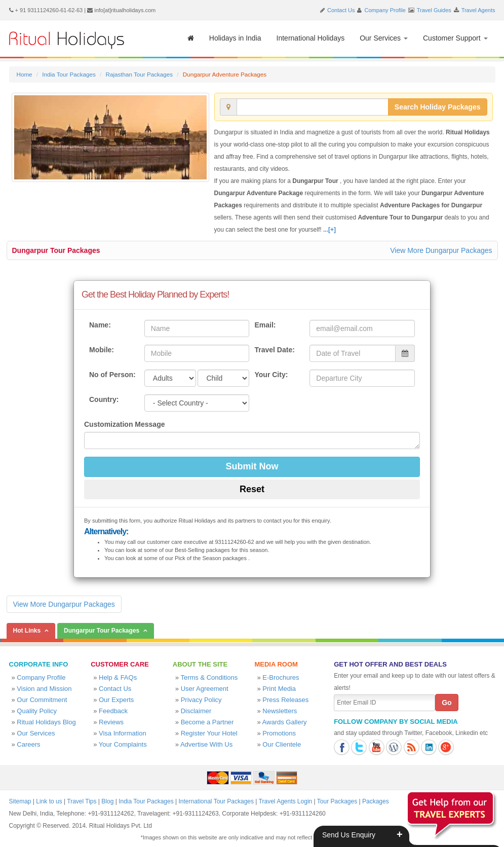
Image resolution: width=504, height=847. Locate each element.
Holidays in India (235, 38)
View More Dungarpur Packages (441, 250)
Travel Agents (478, 10)
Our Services (384, 38)
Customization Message (124, 424)
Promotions (279, 733)
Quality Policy (37, 711)
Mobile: (102, 350)
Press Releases (285, 700)
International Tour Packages (216, 801)
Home (25, 74)
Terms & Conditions (209, 677)
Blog (107, 801)
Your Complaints (123, 744)
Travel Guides (434, 10)
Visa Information (123, 733)
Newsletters (280, 711)
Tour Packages (337, 801)
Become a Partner (207, 722)
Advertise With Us (206, 744)
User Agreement (205, 689)
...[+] (329, 230)
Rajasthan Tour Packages (139, 74)
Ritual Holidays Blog (46, 722)
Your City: (271, 375)
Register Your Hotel (209, 733)
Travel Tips (82, 801)
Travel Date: (274, 350)
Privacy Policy (201, 700)
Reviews (111, 722)
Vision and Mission (44, 689)
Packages (376, 801)
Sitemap (20, 801)
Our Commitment (42, 700)
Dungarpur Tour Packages (56, 250)
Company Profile (385, 10)
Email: (265, 325)
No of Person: (112, 375)
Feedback (113, 711)
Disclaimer (196, 711)
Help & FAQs (118, 677)
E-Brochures (281, 677)
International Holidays (311, 38)
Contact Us (341, 10)
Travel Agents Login (286, 801)
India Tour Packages (69, 74)
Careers (28, 744)
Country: (104, 399)
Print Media (279, 689)
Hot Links (27, 631)
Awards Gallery (285, 722)
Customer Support (455, 38)
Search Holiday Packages (438, 107)
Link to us (49, 801)
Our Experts (116, 700)
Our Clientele (282, 744)
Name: (100, 325)
